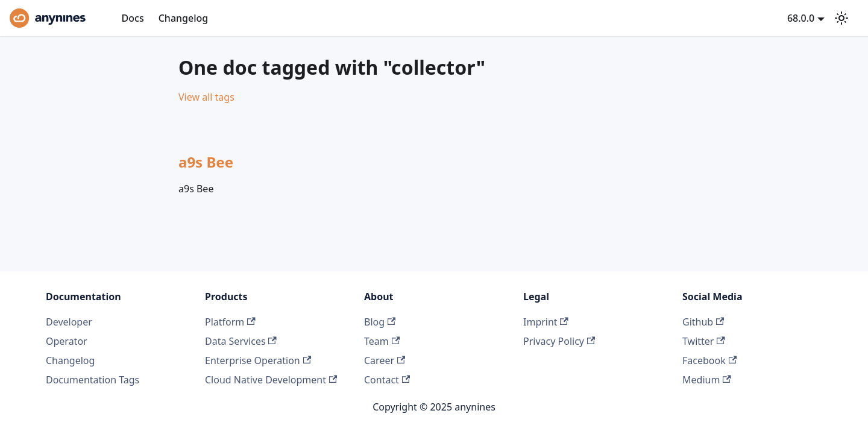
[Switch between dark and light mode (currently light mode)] (841, 18)
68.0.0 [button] (801, 18)
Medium (707, 380)
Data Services (241, 341)
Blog (380, 322)
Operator (67, 341)
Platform (230, 322)
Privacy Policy (559, 341)
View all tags (206, 97)
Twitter (704, 341)
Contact (387, 380)
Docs (133, 18)
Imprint (546, 322)
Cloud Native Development (271, 380)
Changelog (184, 18)
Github (703, 322)
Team (382, 341)
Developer (69, 322)
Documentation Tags (93, 380)
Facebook (709, 360)
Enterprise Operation (258, 360)
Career (385, 360)
